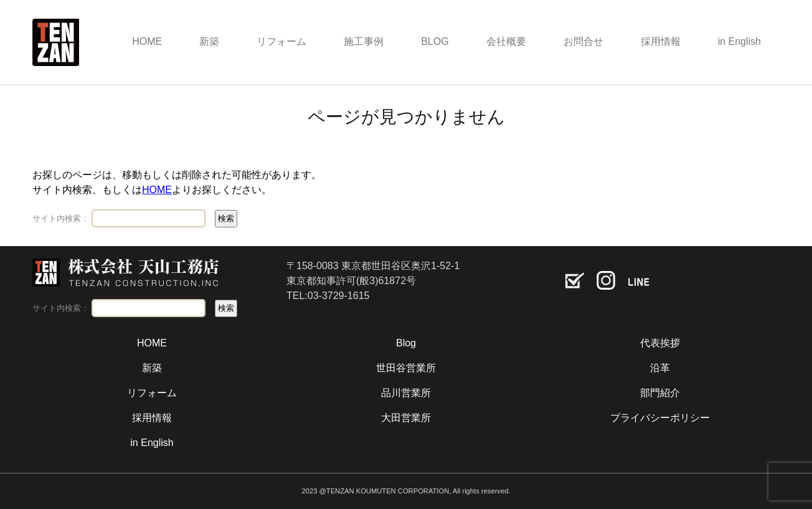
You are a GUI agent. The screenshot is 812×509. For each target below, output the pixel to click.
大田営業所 (406, 418)
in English (739, 41)
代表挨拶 (660, 343)
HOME (147, 41)
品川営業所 (406, 393)
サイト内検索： (61, 218)
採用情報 (661, 41)
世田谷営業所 (406, 368)
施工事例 (364, 41)
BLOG (435, 41)
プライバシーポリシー (660, 418)
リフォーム (281, 41)
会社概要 (506, 41)
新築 (209, 41)
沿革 (660, 368)
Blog (406, 343)
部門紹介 (660, 393)
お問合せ (583, 41)
